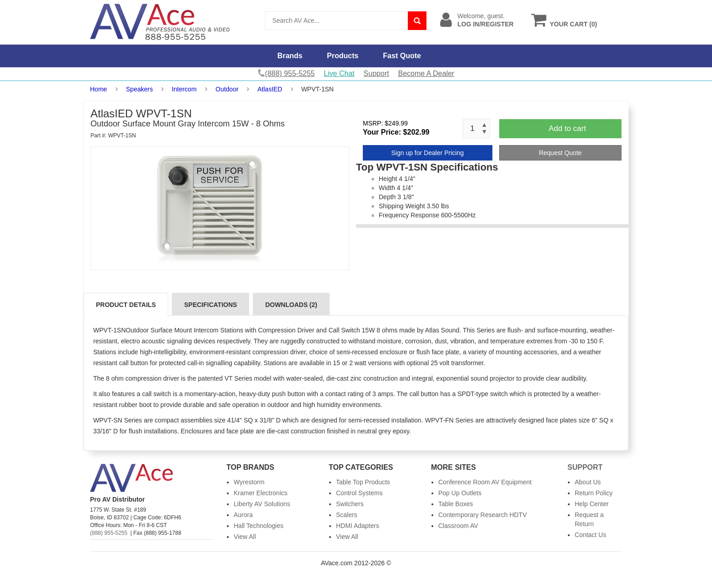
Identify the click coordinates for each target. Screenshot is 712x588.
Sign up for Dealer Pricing (427, 153)
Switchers (350, 504)
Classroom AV (458, 526)
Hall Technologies (258, 526)
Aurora (243, 515)
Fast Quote (402, 56)
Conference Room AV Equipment (485, 482)
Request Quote (560, 153)
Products (343, 56)
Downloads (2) (291, 305)
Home (98, 89)
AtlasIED (270, 89)
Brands (290, 56)
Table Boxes (456, 504)
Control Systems (359, 493)
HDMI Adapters (358, 526)
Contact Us (590, 535)
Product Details (126, 305)
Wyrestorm (249, 482)
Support (376, 73)
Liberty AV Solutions (262, 504)
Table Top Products (363, 482)
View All (245, 537)
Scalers (347, 515)
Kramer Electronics (261, 493)
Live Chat (339, 73)
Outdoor (227, 89)
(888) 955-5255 (109, 533)
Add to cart (567, 128)
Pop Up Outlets (460, 493)
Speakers (139, 89)
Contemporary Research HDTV (483, 515)
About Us (588, 482)
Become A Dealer (426, 73)
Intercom (184, 89)
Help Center (592, 504)
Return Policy (594, 493)
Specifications (211, 305)
